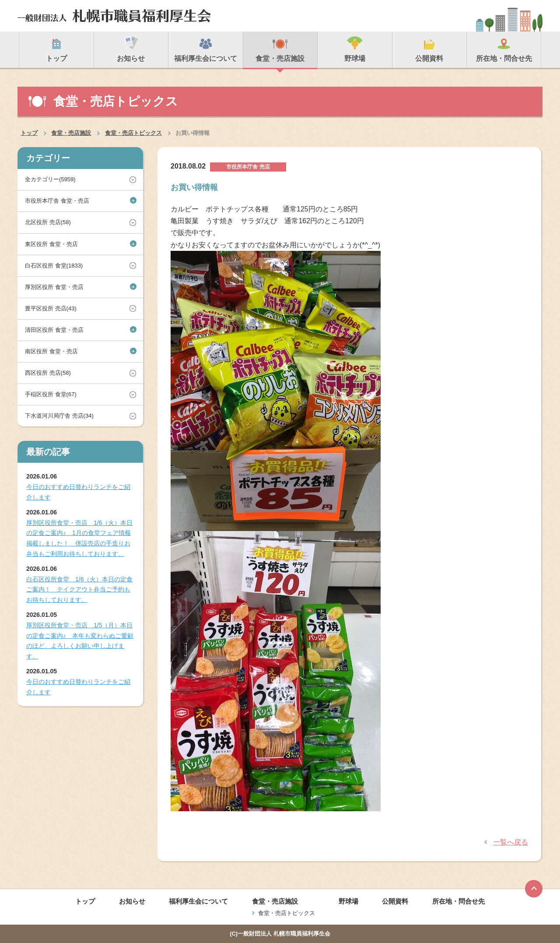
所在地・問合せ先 (458, 901)
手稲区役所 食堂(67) (51, 394)
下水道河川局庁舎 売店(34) (59, 416)
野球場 (348, 901)
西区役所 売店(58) (48, 373)
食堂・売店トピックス (133, 133)
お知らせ (132, 901)
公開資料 (395, 901)
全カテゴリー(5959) (50, 179)
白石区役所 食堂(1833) (54, 266)
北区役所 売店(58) (48, 222)
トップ (29, 133)
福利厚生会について (198, 901)
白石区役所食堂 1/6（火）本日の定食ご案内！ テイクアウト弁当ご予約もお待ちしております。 (79, 590)
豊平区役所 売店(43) (51, 308)
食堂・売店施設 (71, 133)
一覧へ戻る (511, 842)
